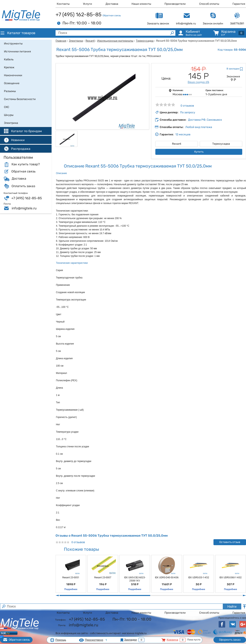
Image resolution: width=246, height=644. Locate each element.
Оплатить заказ (23, 186)
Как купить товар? (26, 164)
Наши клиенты (141, 4)
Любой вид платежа (199, 127)
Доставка (112, 4)
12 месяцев (183, 134)
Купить (199, 152)
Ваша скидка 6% (198, 82)
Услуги (87, 4)
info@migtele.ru (24, 208)
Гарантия (239, 4)
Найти (232, 607)
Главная (61, 41)
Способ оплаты (209, 4)
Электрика (76, 41)
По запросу (188, 112)
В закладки (233, 69)
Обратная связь (112, 15)
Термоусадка (145, 41)
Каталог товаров (18, 33)
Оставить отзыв (230, 542)
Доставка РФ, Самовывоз (205, 120)
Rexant (90, 41)
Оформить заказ (230, 640)
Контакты (63, 4)
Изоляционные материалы (115, 41)
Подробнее (71, 589)
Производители (175, 4)
